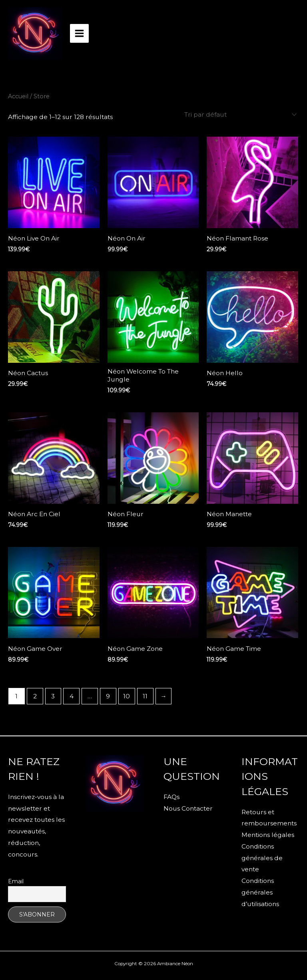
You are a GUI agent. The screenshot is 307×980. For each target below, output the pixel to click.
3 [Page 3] (53, 696)
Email (16, 881)
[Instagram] (123, 818)
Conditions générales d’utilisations (260, 892)
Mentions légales (268, 835)
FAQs (171, 797)
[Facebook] (106, 818)
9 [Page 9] (108, 696)
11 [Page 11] (145, 696)
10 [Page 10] (127, 696)
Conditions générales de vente (262, 858)
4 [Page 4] (72, 696)
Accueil (18, 96)
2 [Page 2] (35, 696)
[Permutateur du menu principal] (79, 33)
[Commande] (239, 114)
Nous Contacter (188, 808)
